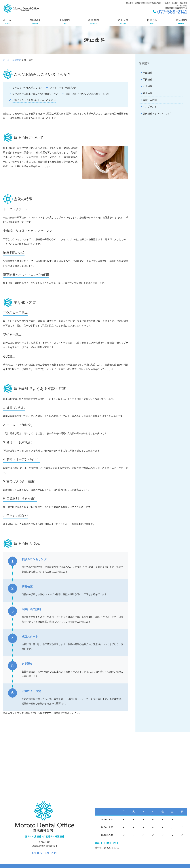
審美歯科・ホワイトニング (157, 114)
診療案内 (94, 22)
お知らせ (152, 22)
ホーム (7, 22)
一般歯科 (148, 73)
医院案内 (64, 22)
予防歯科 (148, 80)
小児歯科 (148, 87)
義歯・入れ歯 (150, 100)
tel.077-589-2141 (44, 852)
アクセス (123, 22)
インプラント (150, 107)
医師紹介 (35, 22)
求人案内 (181, 22)
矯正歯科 (148, 93)
